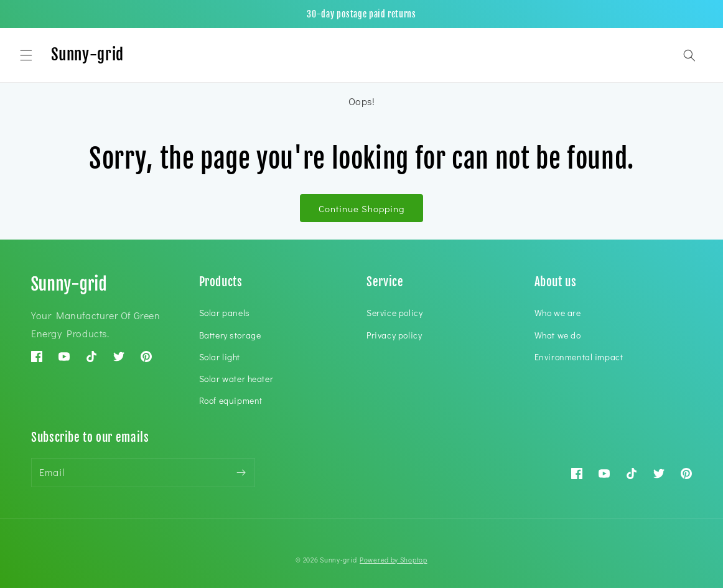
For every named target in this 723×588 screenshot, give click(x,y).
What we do (558, 335)
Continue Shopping (361, 208)
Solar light (220, 357)
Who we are (558, 313)
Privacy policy (394, 335)
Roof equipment (231, 400)
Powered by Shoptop (394, 560)
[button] (26, 55)
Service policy (394, 313)
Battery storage (230, 335)
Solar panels (225, 313)
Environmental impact (579, 357)
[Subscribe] (241, 473)
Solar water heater (236, 379)
